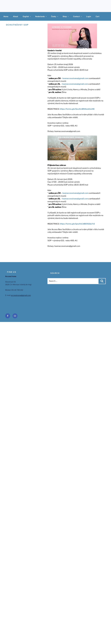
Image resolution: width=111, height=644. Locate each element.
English (27, 16)
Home (6, 16)
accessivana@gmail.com (21, 295)
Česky (55, 16)
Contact (78, 16)
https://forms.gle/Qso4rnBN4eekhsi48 (77, 109)
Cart (98, 16)
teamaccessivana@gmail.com (75, 78)
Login (89, 16)
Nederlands (41, 16)
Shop (66, 16)
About (16, 16)
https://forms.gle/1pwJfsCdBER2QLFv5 (77, 224)
